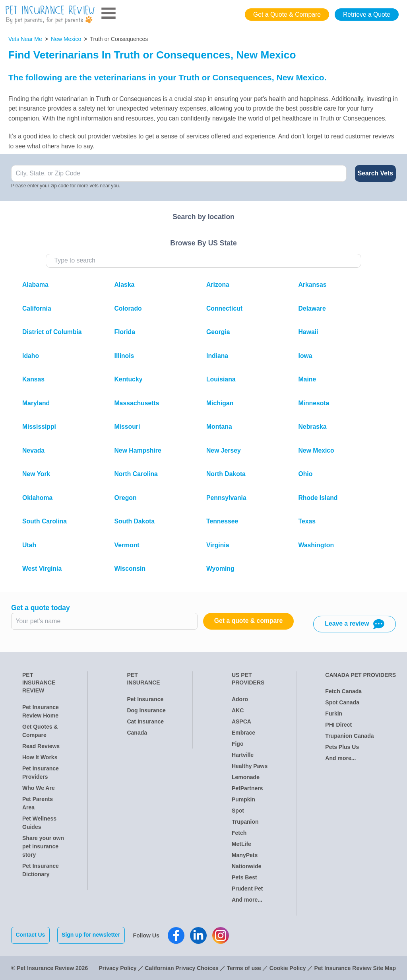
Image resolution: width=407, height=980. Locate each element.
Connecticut (224, 308)
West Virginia (42, 569)
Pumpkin (243, 799)
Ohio (306, 474)
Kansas (33, 379)
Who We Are (39, 788)
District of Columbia (52, 332)
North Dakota (226, 474)
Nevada (33, 450)
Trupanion (245, 822)
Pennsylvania (226, 498)
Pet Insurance (145, 699)
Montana (219, 427)
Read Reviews (41, 746)
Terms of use (244, 967)
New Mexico (66, 39)
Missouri (127, 427)
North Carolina (136, 474)
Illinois (124, 356)
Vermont (127, 545)
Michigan (220, 403)
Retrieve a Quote (367, 15)
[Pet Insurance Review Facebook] (177, 935)
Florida (125, 332)
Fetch (239, 833)
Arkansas (313, 285)
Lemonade (246, 777)
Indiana (217, 356)
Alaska (125, 285)
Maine (307, 379)
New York (36, 474)
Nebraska (313, 427)
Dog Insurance (146, 710)
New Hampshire (138, 450)
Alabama (35, 285)
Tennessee (222, 521)
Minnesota (314, 403)
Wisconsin (130, 569)
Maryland (36, 403)
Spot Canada (342, 702)
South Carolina (45, 521)
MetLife (241, 844)
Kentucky (129, 379)
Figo (238, 744)
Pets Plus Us (342, 747)
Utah (29, 545)
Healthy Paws (250, 766)
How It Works (40, 757)
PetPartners (247, 788)
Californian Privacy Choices (181, 967)
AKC (238, 710)
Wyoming (220, 569)
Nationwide (247, 866)
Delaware (312, 308)
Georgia (218, 332)
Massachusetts (137, 403)
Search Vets (375, 173)
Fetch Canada (343, 691)
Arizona (218, 285)
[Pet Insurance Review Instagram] (221, 935)
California (37, 308)
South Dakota (135, 521)
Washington (316, 545)
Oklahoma (37, 498)
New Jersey (224, 450)
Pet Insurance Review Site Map (355, 967)
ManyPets (245, 855)
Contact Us (31, 935)
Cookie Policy (288, 967)
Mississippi (39, 427)
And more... (247, 900)
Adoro (240, 699)
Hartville (243, 755)
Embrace (243, 733)
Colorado (128, 308)
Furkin (334, 714)
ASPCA (241, 721)
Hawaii (308, 332)
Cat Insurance (145, 721)
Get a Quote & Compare (287, 15)
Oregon (126, 498)
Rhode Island (318, 498)
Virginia (218, 545)
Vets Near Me (25, 39)
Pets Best (244, 877)
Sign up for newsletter (92, 935)
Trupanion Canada (349, 736)
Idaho (31, 356)
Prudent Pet (247, 889)
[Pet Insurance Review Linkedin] (199, 935)
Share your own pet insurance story (43, 846)
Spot (238, 811)
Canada (137, 733)
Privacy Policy (118, 967)
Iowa (305, 356)
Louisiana (221, 379)
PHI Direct (338, 725)
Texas (307, 521)
